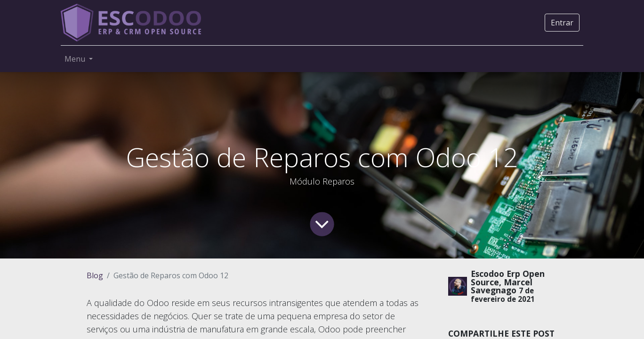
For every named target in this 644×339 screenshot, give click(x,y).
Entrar (562, 23)
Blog (95, 275)
